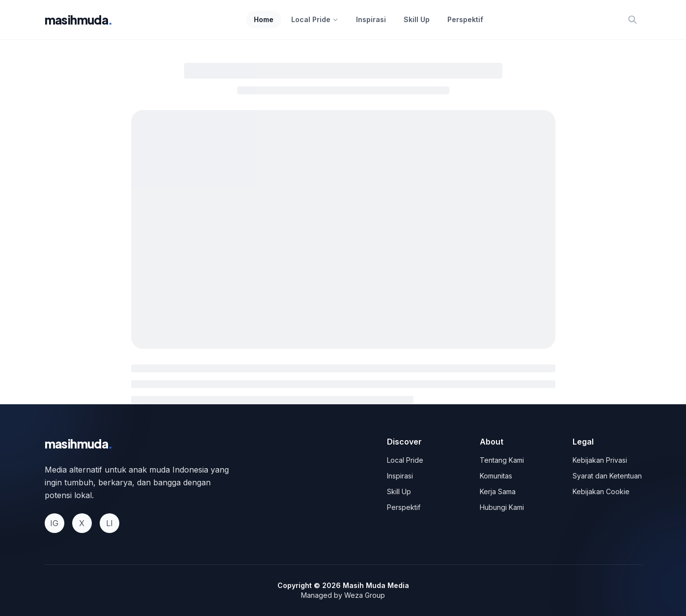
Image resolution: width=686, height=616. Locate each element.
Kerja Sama (498, 491)
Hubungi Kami (502, 507)
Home (264, 19)
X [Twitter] (82, 523)
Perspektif (465, 19)
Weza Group (365, 595)
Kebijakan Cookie (601, 491)
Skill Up (417, 19)
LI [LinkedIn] (110, 523)
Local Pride (315, 19)
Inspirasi (371, 19)
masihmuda (79, 20)
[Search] (632, 20)
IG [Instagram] (54, 523)
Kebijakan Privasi (600, 460)
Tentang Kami (502, 460)
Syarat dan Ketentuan (607, 476)
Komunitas (496, 476)
